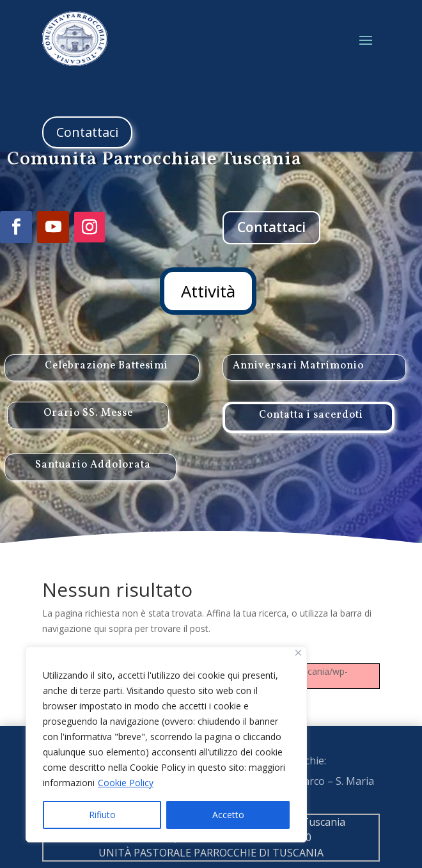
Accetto (228, 815)
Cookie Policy (126, 783)
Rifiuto (102, 815)
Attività (208, 291)
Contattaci (87, 132)
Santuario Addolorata (93, 491)
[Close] (298, 653)
